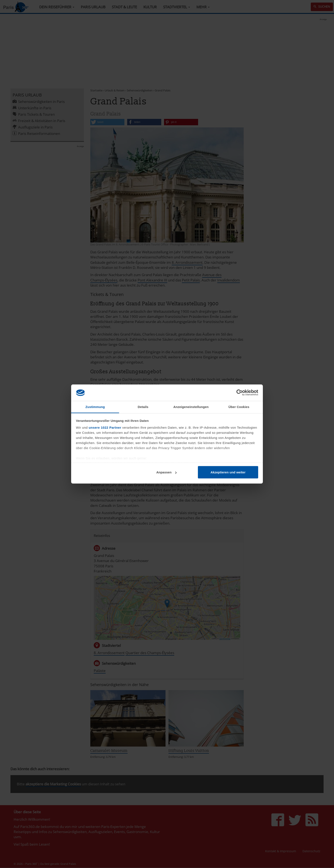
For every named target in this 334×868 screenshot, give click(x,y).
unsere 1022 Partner (105, 427)
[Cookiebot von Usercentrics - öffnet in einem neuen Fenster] (240, 393)
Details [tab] (143, 407)
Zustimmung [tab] (95, 407)
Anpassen (167, 472)
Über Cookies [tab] (239, 407)
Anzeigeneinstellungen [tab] (191, 407)
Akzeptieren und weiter (228, 472)
